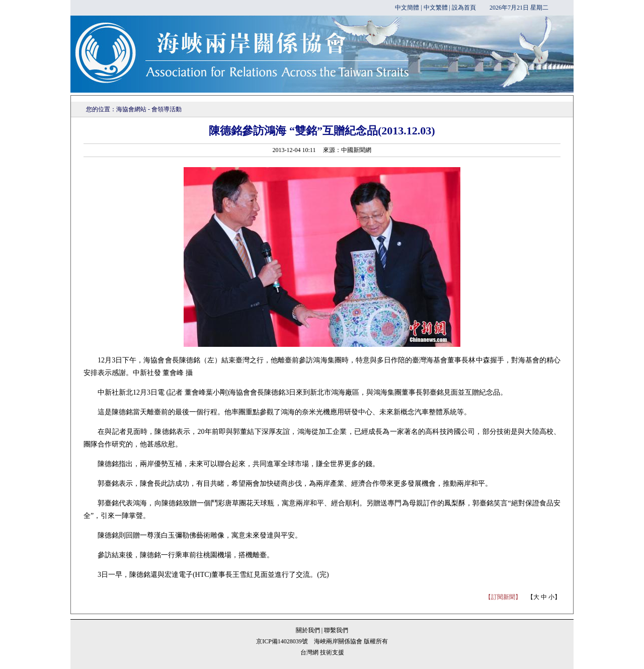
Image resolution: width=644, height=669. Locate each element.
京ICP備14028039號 (282, 641)
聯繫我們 (336, 630)
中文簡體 (407, 8)
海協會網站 (131, 109)
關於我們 (309, 630)
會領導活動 (167, 109)
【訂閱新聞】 (503, 597)
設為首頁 (464, 8)
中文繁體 (436, 8)
